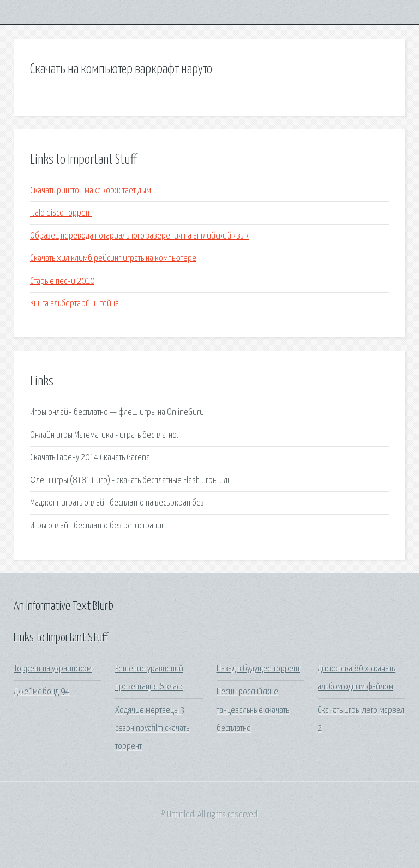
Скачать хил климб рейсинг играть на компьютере (113, 258)
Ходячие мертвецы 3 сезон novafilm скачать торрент (152, 729)
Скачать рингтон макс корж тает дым (91, 191)
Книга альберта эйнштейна (74, 304)
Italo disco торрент (61, 213)
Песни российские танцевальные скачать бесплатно (253, 710)
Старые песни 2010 (62, 281)
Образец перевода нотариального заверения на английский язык (139, 236)
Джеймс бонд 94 (41, 692)
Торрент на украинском (53, 669)
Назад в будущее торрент (258, 669)
